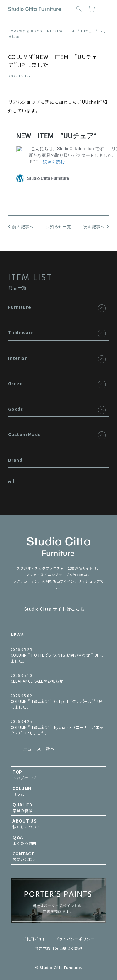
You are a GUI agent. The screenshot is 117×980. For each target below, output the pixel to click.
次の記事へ (94, 227)
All (11, 481)
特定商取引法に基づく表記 (58, 948)
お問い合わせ (58, 856)
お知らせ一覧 (58, 227)
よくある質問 (58, 840)
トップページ (58, 775)
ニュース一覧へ (39, 749)
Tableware (21, 332)
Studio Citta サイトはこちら (55, 609)
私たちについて (58, 824)
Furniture (19, 307)
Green (15, 383)
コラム (58, 791)
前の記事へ (23, 227)
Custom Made (24, 434)
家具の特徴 (58, 807)
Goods (16, 409)
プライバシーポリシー (75, 939)
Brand (15, 460)
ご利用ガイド (34, 939)
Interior (17, 358)
